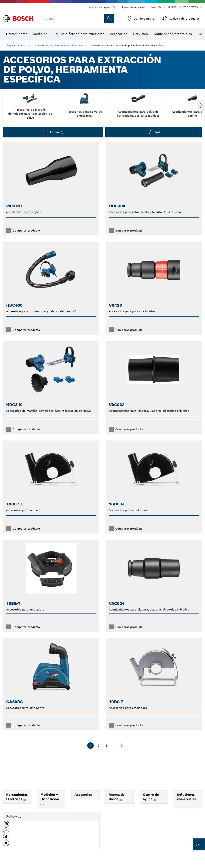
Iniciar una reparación (102, 7)
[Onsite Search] (109, 19)
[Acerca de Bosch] (121, 800)
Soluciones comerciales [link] (187, 797)
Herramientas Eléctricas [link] (17, 797)
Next (201, 105)
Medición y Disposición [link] (50, 797)
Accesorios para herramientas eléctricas (59, 45)
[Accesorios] (94, 796)
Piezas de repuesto (133, 7)
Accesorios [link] (84, 795)
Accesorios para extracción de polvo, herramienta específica (127, 45)
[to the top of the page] (199, 844)
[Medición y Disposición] (42, 805)
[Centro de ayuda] (155, 800)
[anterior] (83, 746)
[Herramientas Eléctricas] (25, 800)
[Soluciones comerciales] (179, 805)
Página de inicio (17, 45)
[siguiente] (122, 746)
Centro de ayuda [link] (151, 797)
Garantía (156, 7)
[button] (6, 825)
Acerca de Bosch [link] (117, 797)
